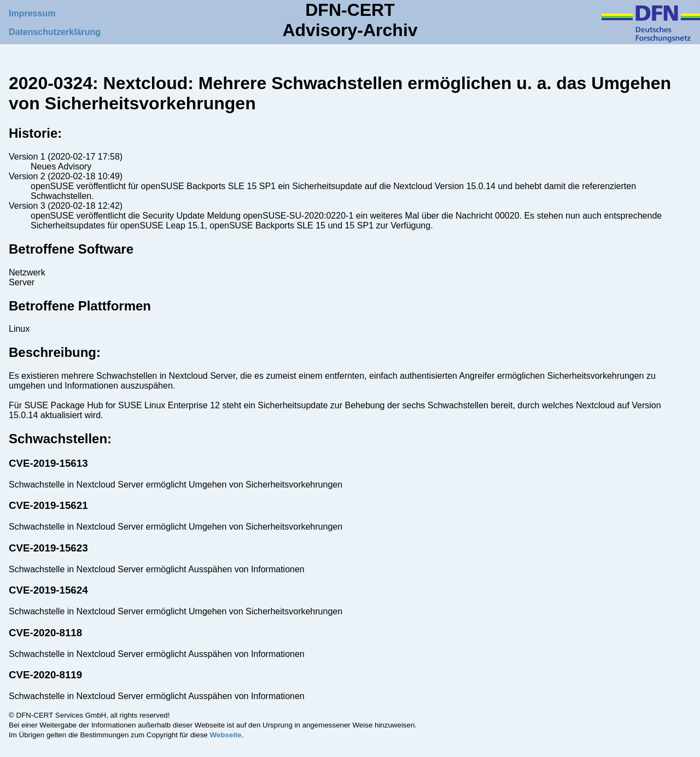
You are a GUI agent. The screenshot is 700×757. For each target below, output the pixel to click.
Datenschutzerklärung (55, 32)
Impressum (32, 13)
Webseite (225, 735)
